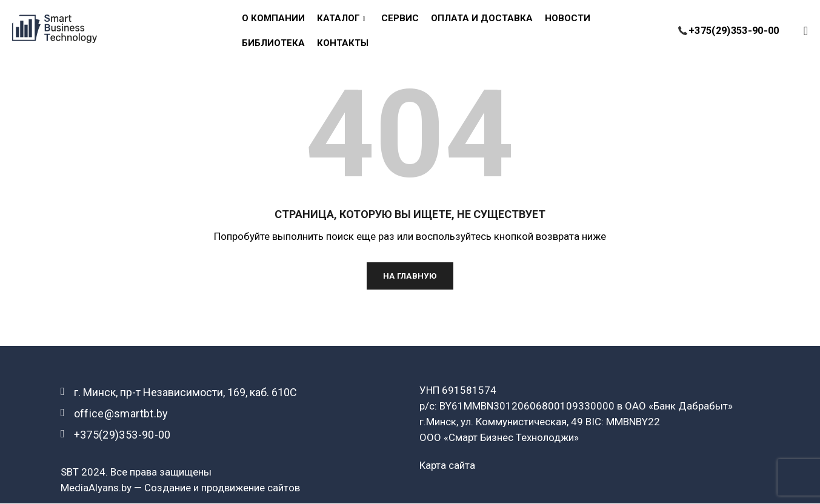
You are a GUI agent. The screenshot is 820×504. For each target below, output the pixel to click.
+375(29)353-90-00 (707, 20)
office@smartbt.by (121, 414)
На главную (410, 276)
